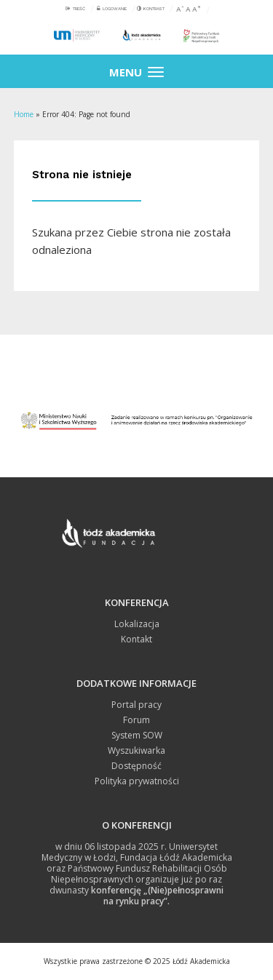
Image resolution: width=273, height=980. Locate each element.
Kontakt (136, 639)
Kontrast (154, 8)
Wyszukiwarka (136, 750)
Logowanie (115, 8)
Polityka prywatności (137, 781)
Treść (79, 8)
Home (24, 114)
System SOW (137, 735)
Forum (136, 720)
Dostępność (136, 766)
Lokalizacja (137, 624)
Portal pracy (136, 705)
